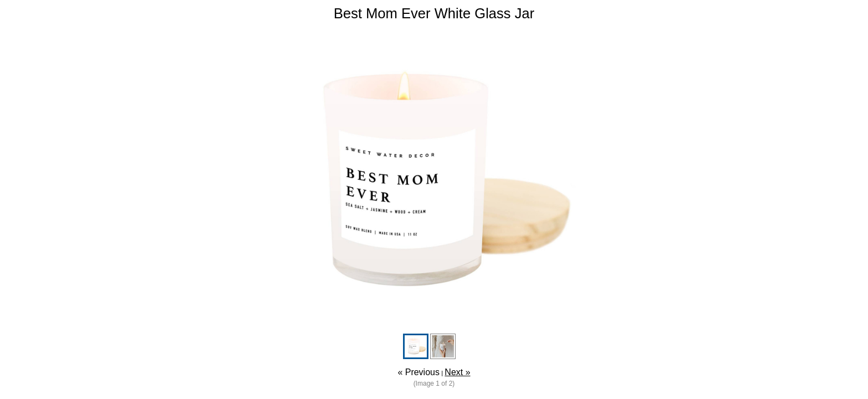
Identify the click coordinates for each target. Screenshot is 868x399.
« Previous (418, 372)
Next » (457, 372)
